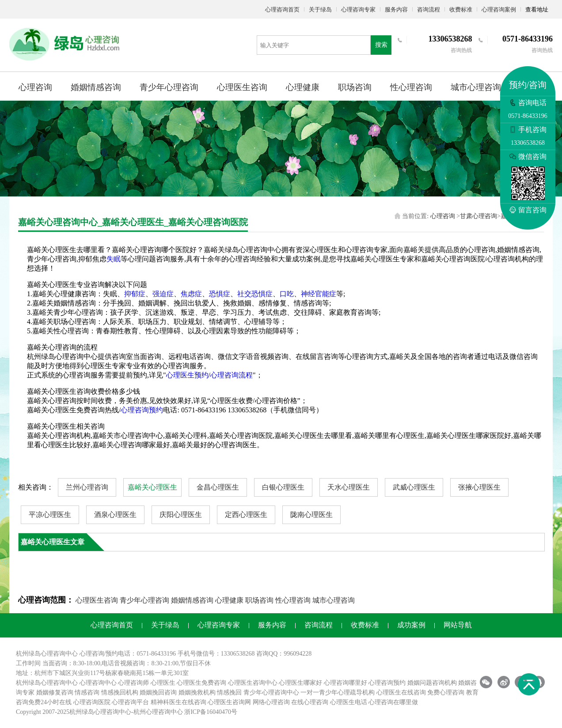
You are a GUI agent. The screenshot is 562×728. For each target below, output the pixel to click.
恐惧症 (220, 294)
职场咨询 (355, 87)
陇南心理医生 (311, 515)
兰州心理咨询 (87, 487)
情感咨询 (87, 692)
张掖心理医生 (479, 487)
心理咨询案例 (499, 9)
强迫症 (163, 294)
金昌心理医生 (218, 487)
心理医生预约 (187, 375)
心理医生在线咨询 (401, 692)
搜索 (381, 45)
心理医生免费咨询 (201, 683)
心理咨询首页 (282, 9)
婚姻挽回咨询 (158, 692)
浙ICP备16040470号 (211, 712)
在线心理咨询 (310, 702)
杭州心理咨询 (152, 712)
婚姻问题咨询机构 (432, 683)
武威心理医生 (414, 487)
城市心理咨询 (476, 87)
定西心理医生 (246, 515)
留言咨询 (528, 210)
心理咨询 (35, 87)
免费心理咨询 (446, 692)
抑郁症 (135, 294)
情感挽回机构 (120, 692)
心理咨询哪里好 (346, 683)
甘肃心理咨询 (478, 216)
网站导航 (458, 625)
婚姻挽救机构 (197, 692)
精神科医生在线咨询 (178, 702)
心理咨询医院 (92, 702)
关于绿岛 (320, 9)
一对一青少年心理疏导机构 (338, 692)
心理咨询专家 (358, 9)
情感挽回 (229, 692)
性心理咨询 (411, 87)
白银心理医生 (283, 487)
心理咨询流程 (232, 375)
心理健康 (303, 87)
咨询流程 (429, 9)
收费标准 (461, 9)
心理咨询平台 (130, 702)
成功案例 (411, 625)
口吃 (287, 294)
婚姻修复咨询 (55, 692)
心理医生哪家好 (300, 683)
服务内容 (396, 9)
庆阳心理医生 (181, 515)
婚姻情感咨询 (96, 87)
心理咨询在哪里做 (393, 702)
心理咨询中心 (98, 683)
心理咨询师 (133, 683)
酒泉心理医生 (115, 515)
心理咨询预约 (142, 410)
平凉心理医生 (50, 515)
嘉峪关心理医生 (152, 487)
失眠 (114, 259)
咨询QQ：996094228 (284, 654)
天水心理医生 (349, 487)
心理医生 (163, 683)
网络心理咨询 (271, 702)
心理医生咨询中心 (253, 683)
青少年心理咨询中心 (271, 692)
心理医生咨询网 (229, 702)
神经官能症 (319, 294)
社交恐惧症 (255, 294)
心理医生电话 (349, 702)
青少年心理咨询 (169, 87)
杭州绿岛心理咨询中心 (47, 683)
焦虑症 (191, 294)
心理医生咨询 (242, 87)
